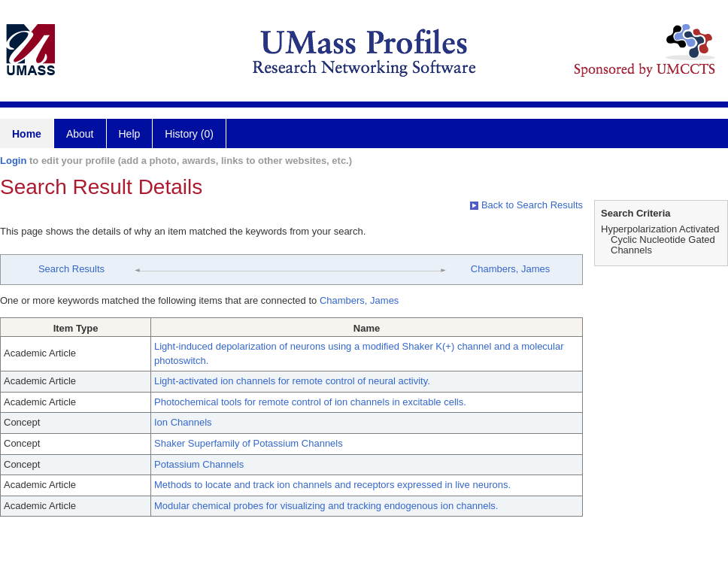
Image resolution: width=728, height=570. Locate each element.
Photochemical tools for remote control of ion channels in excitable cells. (310, 402)
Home (27, 134)
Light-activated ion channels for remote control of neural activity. (292, 381)
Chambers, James (510, 269)
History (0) (189, 134)
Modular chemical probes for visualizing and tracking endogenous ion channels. (326, 506)
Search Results (71, 269)
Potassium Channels (199, 464)
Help (130, 134)
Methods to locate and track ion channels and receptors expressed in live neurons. (332, 485)
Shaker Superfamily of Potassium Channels (249, 443)
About (80, 134)
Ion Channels (183, 422)
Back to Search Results (526, 205)
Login (13, 161)
